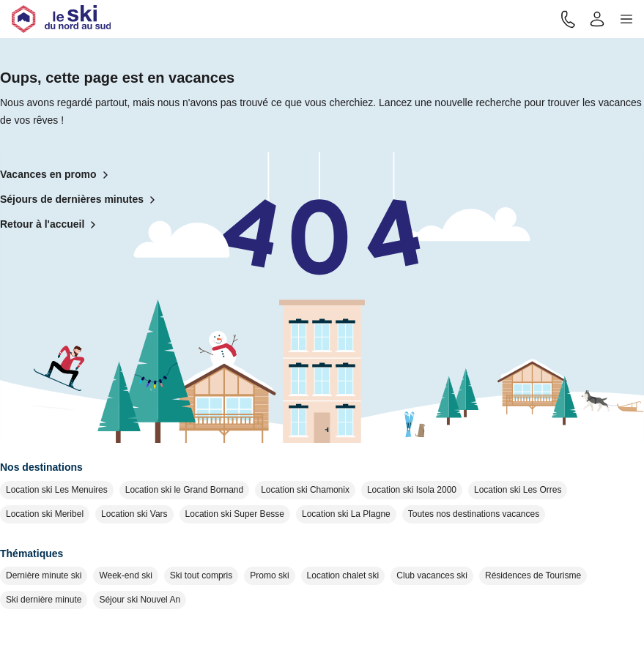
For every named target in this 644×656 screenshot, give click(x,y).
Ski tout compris (201, 575)
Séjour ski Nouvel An (140, 600)
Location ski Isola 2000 (412, 490)
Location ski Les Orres (518, 490)
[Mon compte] (597, 19)
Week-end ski (125, 575)
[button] (626, 19)
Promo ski (269, 575)
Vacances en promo (57, 175)
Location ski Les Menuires (57, 490)
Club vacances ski (432, 575)
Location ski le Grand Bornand (184, 490)
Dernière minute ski (44, 575)
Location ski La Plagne (346, 514)
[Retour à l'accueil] (61, 19)
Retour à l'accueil (51, 225)
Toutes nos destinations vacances (474, 514)
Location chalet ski (343, 575)
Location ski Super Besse (235, 514)
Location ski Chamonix (305, 490)
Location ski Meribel (45, 514)
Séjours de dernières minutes (81, 200)
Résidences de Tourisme (533, 575)
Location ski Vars (134, 514)
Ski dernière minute (44, 600)
